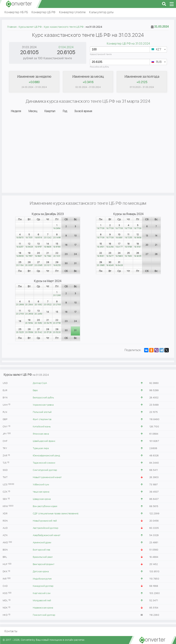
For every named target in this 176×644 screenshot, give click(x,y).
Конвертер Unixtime (72, 12)
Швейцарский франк (44, 441)
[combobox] (158, 49)
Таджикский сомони (44, 463)
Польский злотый (42, 412)
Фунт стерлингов (42, 419)
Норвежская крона (43, 608)
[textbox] (158, 50)
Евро (35, 390)
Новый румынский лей (45, 521)
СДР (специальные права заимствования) (56, 514)
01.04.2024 (66, 47)
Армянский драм (42, 543)
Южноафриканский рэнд (46, 456)
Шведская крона (42, 499)
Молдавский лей (42, 601)
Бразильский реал (43, 557)
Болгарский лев (42, 550)
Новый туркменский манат (47, 477)
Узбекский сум (41, 485)
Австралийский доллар (45, 528)
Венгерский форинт (44, 564)
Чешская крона (41, 492)
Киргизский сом (42, 593)
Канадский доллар (43, 586)
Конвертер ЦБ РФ (44, 12)
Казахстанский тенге (101, 54)
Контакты (11, 631)
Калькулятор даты (101, 12)
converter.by (19, 4)
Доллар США (40, 383)
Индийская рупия (42, 579)
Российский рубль (100, 67)
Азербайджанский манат (47, 535)
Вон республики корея (45, 506)
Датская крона (41, 572)
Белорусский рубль (43, 398)
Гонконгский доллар (44, 615)
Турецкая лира (41, 448)
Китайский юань (42, 427)
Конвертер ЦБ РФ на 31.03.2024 (128, 44)
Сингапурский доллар (45, 470)
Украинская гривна (43, 405)
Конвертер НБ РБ (16, 12)
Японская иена (41, 434)
